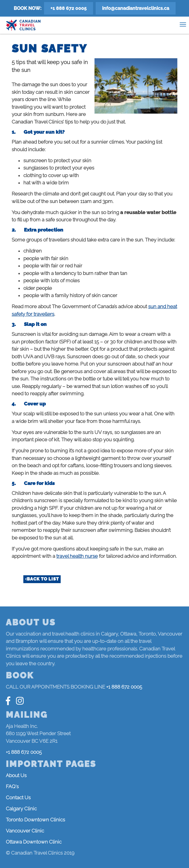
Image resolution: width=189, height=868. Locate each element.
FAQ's (12, 786)
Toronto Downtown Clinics (35, 820)
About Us (16, 775)
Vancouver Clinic (25, 831)
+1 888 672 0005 (69, 8)
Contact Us (18, 798)
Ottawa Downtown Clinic (34, 842)
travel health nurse (77, 556)
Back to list (43, 579)
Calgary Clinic (21, 809)
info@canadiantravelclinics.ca (136, 8)
